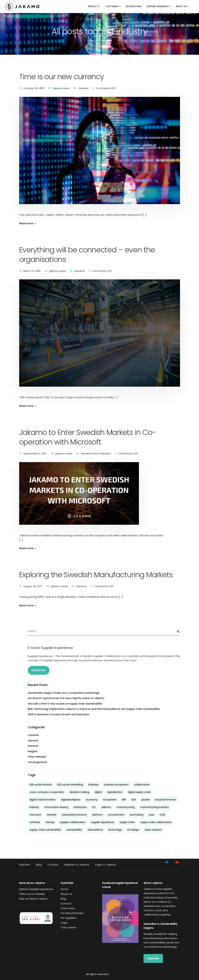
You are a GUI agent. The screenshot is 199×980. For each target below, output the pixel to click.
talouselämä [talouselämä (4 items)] (95, 830)
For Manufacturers (72, 913)
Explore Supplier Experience (36, 889)
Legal (64, 923)
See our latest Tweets (33, 899)
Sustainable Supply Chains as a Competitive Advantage (64, 693)
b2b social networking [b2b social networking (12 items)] (70, 785)
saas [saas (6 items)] (151, 815)
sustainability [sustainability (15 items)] (74, 830)
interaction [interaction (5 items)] (80, 807)
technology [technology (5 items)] (115, 830)
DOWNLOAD (38, 670)
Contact (53, 865)
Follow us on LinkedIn (32, 894)
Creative (33, 735)
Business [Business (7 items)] (94, 785)
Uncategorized (37, 762)
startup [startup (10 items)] (50, 822)
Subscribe (153, 958)
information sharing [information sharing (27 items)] (56, 807)
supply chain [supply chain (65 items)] (127, 822)
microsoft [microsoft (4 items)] (35, 815)
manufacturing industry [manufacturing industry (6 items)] (154, 807)
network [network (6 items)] (52, 815)
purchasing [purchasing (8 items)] (137, 815)
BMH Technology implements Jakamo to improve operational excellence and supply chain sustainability (94, 709)
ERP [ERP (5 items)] (124, 800)
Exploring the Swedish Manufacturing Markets (96, 575)
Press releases (101, 453)
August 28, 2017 (33, 586)
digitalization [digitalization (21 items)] (115, 792)
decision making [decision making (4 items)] (79, 792)
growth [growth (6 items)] (146, 800)
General (83, 88)
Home (64, 889)
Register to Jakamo (77, 865)
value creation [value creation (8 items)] (153, 830)
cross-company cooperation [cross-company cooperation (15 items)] (47, 792)
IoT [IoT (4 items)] (94, 807)
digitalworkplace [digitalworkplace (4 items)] (71, 800)
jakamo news (61, 88)
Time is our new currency (62, 77)
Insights (33, 751)
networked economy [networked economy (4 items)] (74, 815)
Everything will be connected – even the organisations (87, 255)
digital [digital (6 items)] (98, 792)
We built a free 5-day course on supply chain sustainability (65, 704)
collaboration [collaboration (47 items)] (142, 785)
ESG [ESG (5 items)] (134, 800)
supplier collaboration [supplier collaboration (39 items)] (73, 822)
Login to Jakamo (106, 865)
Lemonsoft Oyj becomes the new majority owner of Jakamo (66, 698)
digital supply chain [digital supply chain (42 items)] (139, 792)
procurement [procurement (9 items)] (116, 815)
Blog (39, 865)
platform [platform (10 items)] (98, 815)
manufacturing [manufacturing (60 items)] (126, 807)
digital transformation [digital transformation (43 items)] (43, 800)
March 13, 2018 (32, 271)
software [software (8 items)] (35, 822)
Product (93, 6)
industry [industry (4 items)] (34, 807)
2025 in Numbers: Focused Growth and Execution (58, 714)
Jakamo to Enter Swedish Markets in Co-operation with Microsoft (88, 437)
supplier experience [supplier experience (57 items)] (102, 822)
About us (181, 6)
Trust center (68, 927)
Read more (26, 223)
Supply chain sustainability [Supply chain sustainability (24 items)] (45, 830)
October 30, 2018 (34, 88)
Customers (112, 6)
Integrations (134, 6)
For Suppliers (69, 918)
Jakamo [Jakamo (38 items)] (106, 807)
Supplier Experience (158, 6)
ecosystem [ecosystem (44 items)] (110, 800)
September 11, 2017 (35, 453)
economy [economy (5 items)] (92, 800)
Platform (25, 865)
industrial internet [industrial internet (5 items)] (166, 800)
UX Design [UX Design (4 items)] (133, 830)
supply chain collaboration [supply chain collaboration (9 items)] (156, 822)
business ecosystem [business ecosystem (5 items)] (116, 785)
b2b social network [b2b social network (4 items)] (41, 785)
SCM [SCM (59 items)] (162, 815)
